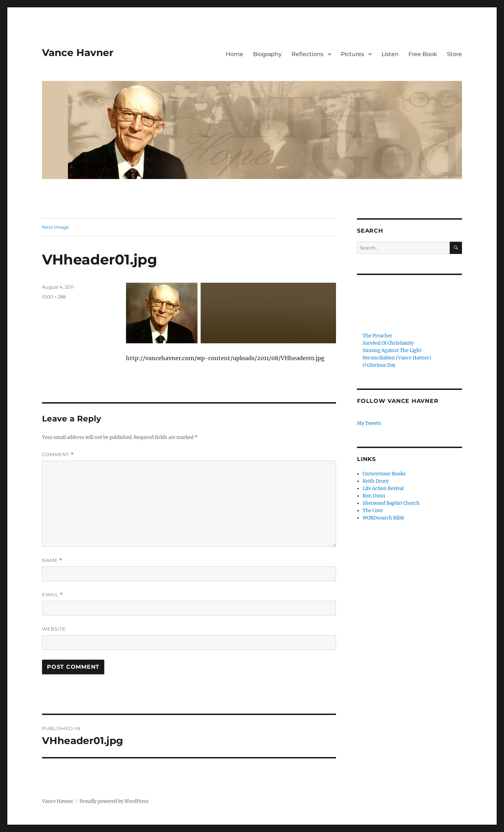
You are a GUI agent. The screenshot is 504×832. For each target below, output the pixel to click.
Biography (267, 54)
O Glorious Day (379, 365)
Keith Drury (376, 481)
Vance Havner (78, 53)
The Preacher (377, 336)
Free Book (423, 54)
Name (52, 560)
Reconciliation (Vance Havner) (397, 358)
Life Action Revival (383, 489)
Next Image (55, 227)
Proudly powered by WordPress (114, 801)
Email (52, 595)
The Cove (373, 511)
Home (234, 54)
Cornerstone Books (384, 474)
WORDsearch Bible (383, 518)
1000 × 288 (54, 297)
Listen (390, 54)
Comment (58, 455)
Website (54, 629)
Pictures (352, 54)
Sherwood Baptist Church (391, 503)
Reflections (307, 54)
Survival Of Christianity (388, 343)
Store (454, 54)
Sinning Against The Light (392, 350)
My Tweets (369, 423)
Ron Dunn (374, 496)
